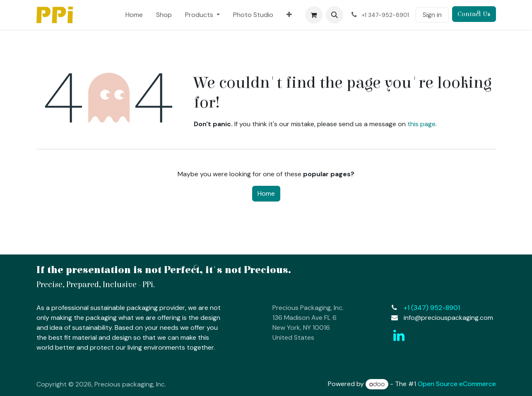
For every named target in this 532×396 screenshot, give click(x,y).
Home (266, 193)
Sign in (432, 15)
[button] (335, 15)
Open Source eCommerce (457, 384)
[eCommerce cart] (314, 15)
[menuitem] (134, 15)
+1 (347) (432, 308)
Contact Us (474, 14)
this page (421, 124)
